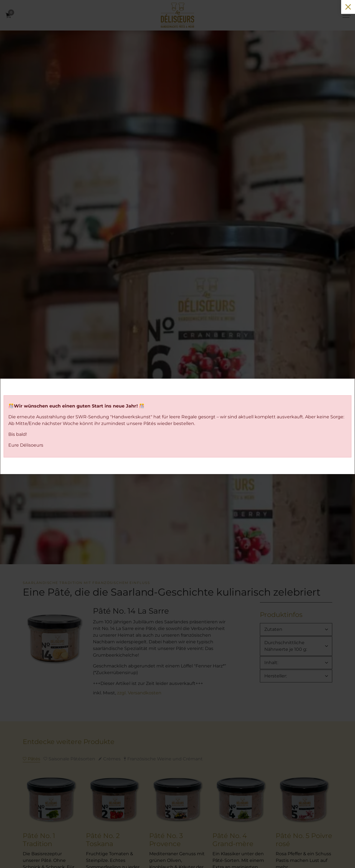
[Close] (348, 7)
